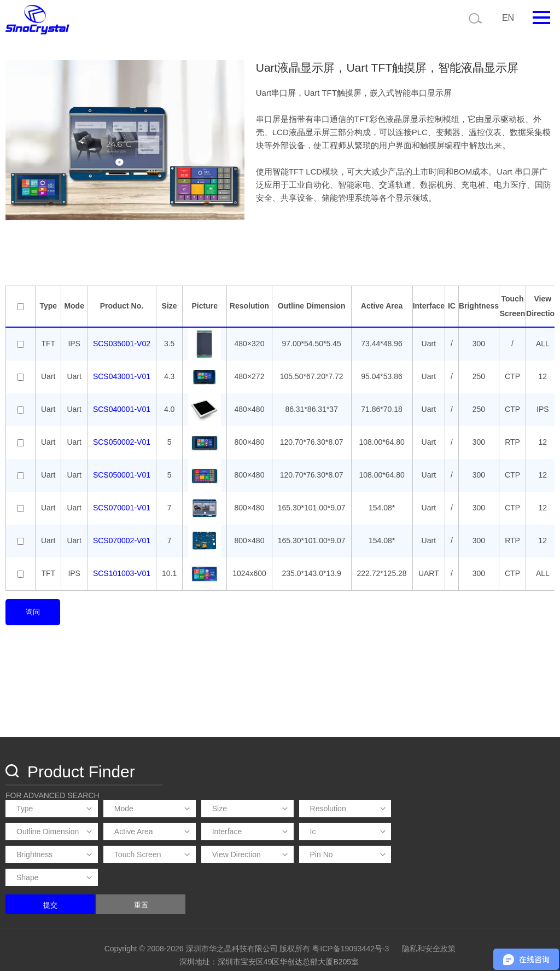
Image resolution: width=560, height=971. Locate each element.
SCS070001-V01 (122, 506)
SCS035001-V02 (122, 342)
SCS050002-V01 (122, 440)
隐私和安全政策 (429, 911)
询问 (33, 610)
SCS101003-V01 (122, 572)
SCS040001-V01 (122, 408)
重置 (300, 868)
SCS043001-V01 (122, 375)
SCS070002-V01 (122, 539)
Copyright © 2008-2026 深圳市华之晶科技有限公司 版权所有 (208, 911)
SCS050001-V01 (122, 473)
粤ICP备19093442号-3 (351, 911)
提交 (209, 868)
